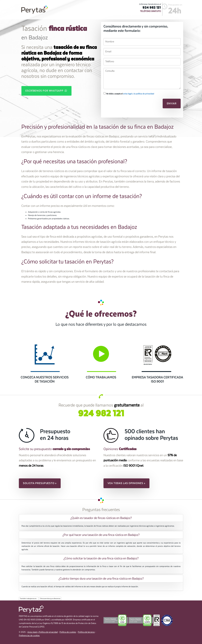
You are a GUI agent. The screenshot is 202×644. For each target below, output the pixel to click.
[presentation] (126, 104)
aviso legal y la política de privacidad (139, 94)
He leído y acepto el (129, 94)
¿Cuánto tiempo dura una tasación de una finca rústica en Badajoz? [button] (101, 579)
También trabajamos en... (29, 599)
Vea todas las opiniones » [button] (126, 483)
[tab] (101, 518)
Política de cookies (68, 632)
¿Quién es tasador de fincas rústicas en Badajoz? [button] (101, 518)
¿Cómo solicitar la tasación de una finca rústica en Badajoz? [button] (101, 558)
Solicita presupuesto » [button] (40, 483)
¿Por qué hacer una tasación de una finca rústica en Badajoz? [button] (101, 535)
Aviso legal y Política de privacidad (43, 632)
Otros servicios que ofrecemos (50, 599)
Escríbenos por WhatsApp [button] (46, 91)
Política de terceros (86, 632)
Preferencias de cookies (29, 636)
